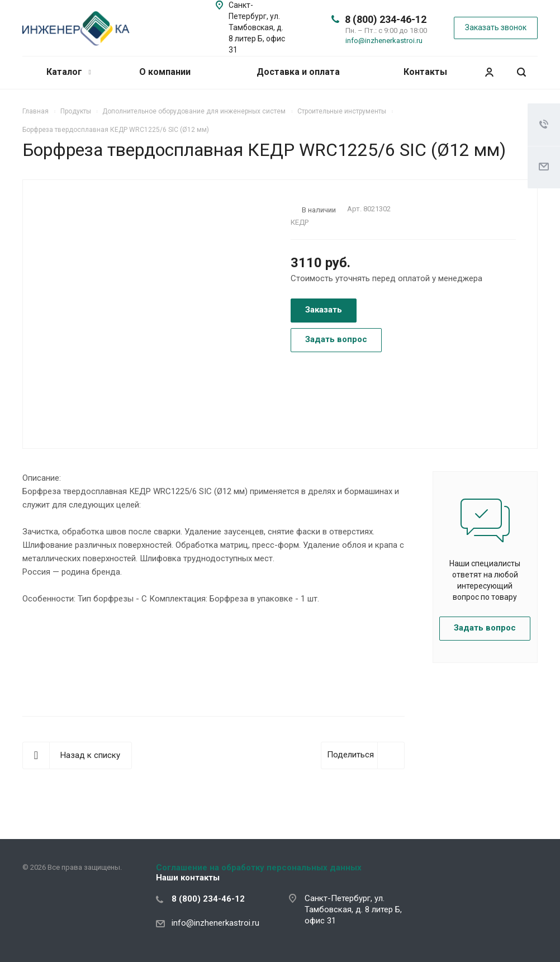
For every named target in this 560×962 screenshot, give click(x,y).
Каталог (68, 72)
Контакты (425, 72)
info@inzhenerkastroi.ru (384, 41)
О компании (165, 72)
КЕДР (300, 222)
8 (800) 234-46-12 (386, 19)
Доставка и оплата (298, 72)
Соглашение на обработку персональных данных (259, 868)
